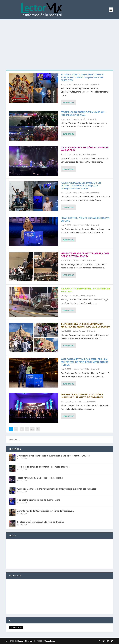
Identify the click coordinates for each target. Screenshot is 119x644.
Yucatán (83, 119)
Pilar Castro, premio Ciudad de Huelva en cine (85, 219)
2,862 (32, 431)
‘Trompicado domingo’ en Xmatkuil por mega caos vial (83, 114)
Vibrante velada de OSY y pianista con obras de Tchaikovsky (85, 255)
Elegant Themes (25, 641)
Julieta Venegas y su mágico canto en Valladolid (85, 149)
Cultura (75, 155)
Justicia (75, 331)
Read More (68, 102)
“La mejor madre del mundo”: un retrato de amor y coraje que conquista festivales (81, 186)
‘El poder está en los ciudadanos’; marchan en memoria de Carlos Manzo (85, 325)
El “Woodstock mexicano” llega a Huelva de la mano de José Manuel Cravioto (82, 77)
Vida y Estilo (84, 84)
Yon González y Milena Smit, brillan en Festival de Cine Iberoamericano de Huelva (85, 362)
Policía (75, 296)
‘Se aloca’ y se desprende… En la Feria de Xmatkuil (85, 290)
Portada (76, 84)
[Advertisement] (59, 40)
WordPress (50, 641)
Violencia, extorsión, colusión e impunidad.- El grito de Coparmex (82, 396)
